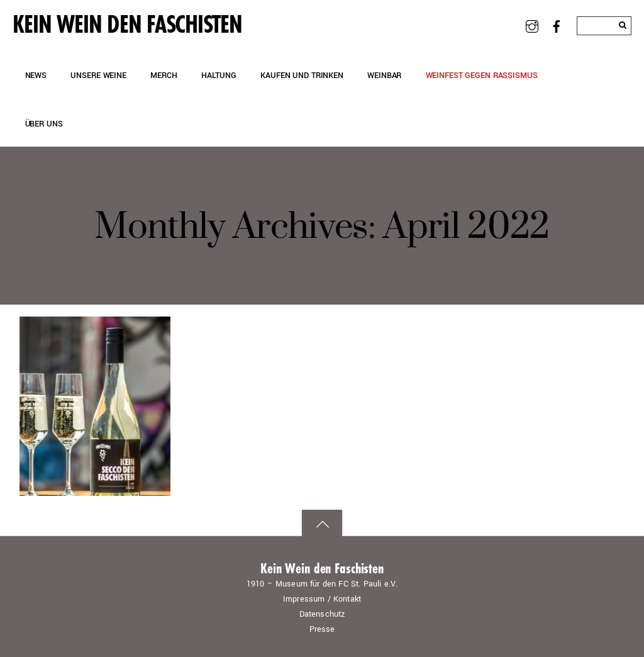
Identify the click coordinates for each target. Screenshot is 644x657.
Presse (322, 629)
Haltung (219, 75)
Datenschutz (322, 614)
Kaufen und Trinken (302, 75)
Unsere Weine (98, 75)
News (36, 75)
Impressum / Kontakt (322, 599)
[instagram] (532, 25)
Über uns (44, 124)
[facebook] (557, 25)
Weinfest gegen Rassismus (482, 75)
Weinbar (384, 75)
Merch (164, 75)
